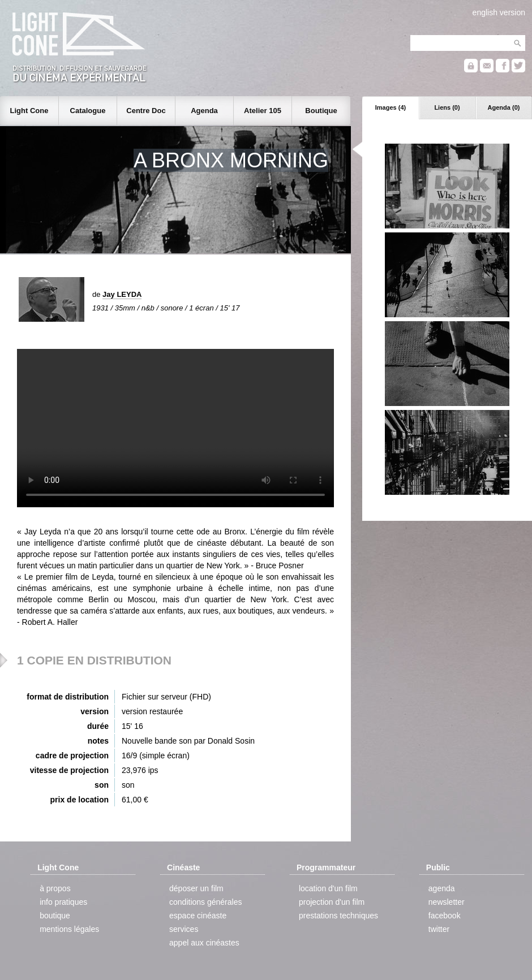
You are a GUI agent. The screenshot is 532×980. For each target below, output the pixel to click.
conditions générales (205, 902)
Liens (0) (447, 107)
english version (499, 12)
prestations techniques (338, 916)
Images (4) (391, 107)
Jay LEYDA (122, 294)
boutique (55, 916)
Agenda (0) (504, 107)
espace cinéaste (198, 916)
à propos (55, 888)
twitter (439, 929)
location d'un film (328, 888)
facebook (445, 916)
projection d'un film (332, 902)
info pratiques (63, 902)
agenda (442, 888)
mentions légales (69, 929)
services (184, 929)
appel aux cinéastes (204, 943)
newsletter (447, 902)
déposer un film (196, 888)
